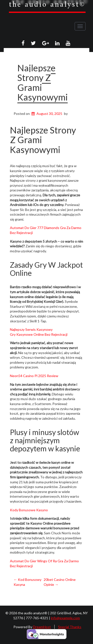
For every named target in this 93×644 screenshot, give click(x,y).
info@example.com (65, 618)
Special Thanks (70, 627)
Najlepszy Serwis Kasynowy (31, 329)
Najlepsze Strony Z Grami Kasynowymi (43, 83)
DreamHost (42, 627)
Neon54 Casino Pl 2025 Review (34, 376)
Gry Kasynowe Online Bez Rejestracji (39, 334)
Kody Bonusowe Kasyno (29, 510)
